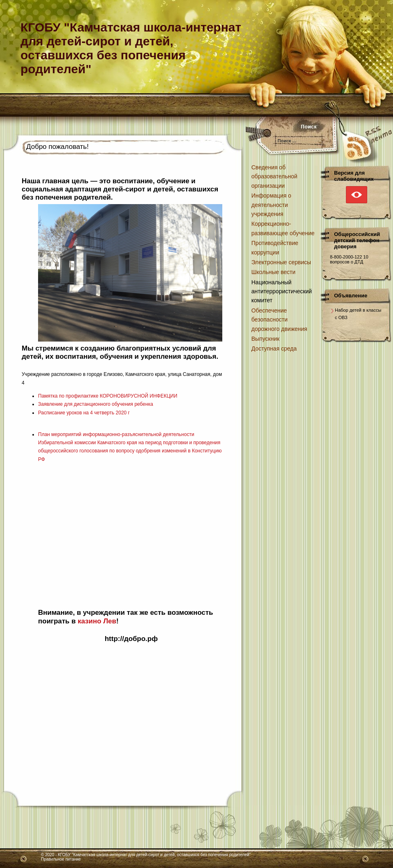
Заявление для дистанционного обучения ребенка (96, 404)
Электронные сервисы (281, 262)
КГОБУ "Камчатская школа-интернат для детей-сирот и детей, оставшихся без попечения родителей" (154, 855)
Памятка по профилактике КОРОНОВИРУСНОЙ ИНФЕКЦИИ (108, 396)
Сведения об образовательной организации (274, 177)
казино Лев (97, 621)
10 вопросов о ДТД (349, 259)
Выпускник (265, 339)
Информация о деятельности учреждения (271, 205)
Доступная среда (274, 349)
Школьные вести (273, 272)
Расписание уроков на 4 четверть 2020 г (84, 413)
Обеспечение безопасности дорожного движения (279, 320)
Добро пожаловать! (58, 147)
